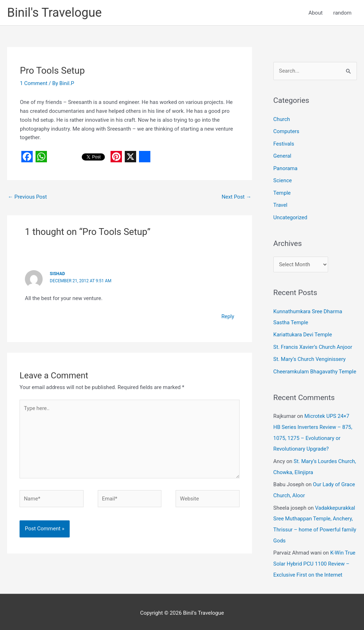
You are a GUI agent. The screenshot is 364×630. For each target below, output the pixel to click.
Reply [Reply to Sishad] (227, 316)
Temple (282, 191)
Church (282, 119)
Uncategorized (290, 215)
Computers (287, 131)
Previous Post (28, 197)
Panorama (286, 167)
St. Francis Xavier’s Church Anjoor (313, 344)
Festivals (284, 143)
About (316, 13)
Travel (280, 204)
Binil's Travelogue (55, 13)
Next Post (236, 197)
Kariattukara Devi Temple (303, 332)
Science (283, 179)
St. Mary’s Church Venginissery (310, 356)
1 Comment (34, 83)
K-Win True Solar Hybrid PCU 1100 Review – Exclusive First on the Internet (315, 556)
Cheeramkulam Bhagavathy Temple (315, 368)
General (282, 156)
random (342, 13)
